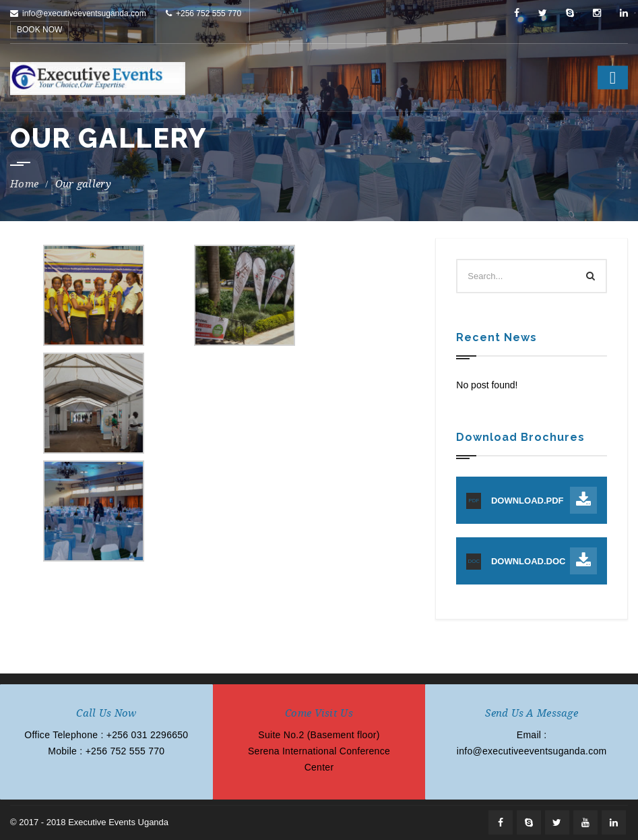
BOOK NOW (39, 30)
